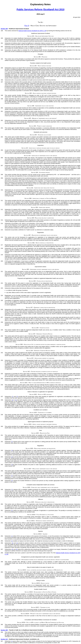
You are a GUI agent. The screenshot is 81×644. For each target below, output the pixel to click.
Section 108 (4, 29)
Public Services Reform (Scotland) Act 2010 (41, 9)
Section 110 (4, 639)
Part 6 (27, 26)
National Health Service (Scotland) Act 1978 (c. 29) (32, 31)
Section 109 (4, 630)
